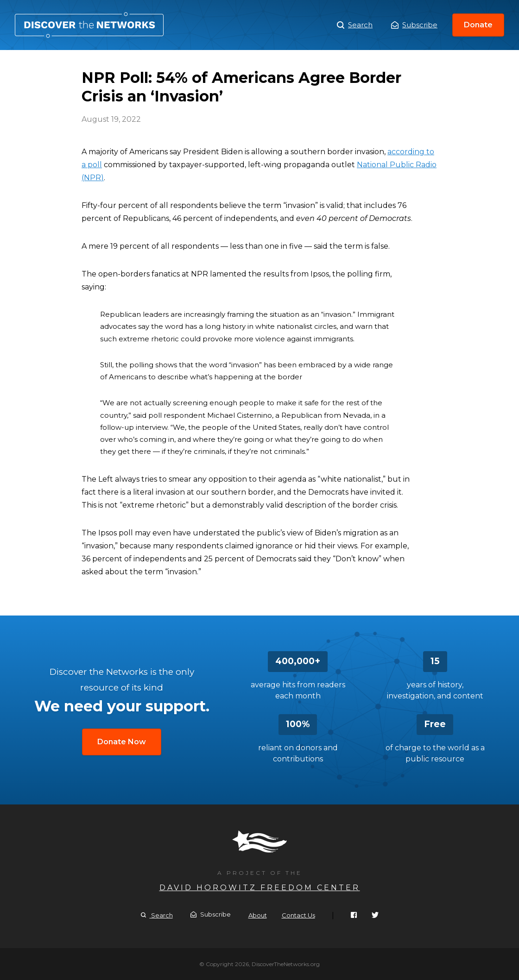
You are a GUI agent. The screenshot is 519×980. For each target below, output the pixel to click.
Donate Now (122, 742)
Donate (478, 25)
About (258, 915)
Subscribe (414, 25)
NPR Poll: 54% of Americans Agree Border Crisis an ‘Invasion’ (89, 25)
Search (355, 25)
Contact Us (298, 915)
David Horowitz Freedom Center (260, 888)
